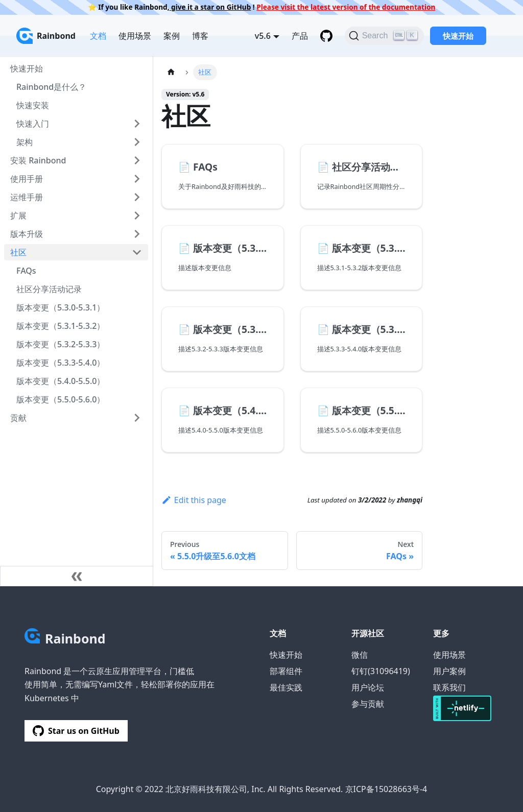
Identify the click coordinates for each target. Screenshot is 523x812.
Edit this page (194, 500)
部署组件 (286, 671)
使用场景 (135, 36)
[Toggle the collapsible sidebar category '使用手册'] (137, 179)
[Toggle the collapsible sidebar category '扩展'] (137, 216)
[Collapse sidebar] (77, 576)
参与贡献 (368, 704)
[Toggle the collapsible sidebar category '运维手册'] (137, 197)
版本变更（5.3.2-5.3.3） (61, 344)
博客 (200, 36)
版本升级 (27, 234)
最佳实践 (286, 687)
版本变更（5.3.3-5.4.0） (61, 363)
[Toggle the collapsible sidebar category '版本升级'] (137, 234)
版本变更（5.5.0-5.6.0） (61, 399)
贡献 (18, 418)
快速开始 (458, 36)
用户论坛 (368, 687)
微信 (360, 655)
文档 (98, 36)
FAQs (26, 271)
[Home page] (171, 72)
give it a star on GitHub (210, 7)
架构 (25, 142)
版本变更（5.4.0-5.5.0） (61, 381)
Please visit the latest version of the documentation (346, 7)
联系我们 (449, 687)
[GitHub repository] (326, 36)
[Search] (384, 36)
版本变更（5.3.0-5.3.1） (61, 307)
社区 (18, 252)
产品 (300, 36)
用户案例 (449, 671)
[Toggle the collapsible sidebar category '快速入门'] (137, 124)
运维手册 (27, 197)
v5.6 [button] (263, 36)
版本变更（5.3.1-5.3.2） (61, 326)
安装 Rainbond (38, 160)
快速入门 (33, 124)
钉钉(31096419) (381, 671)
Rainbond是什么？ (51, 87)
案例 (172, 36)
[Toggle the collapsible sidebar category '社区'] (137, 252)
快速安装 (33, 105)
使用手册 (27, 179)
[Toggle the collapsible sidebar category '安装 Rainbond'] (137, 160)
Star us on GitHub (76, 731)
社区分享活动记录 (49, 289)
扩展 (18, 216)
